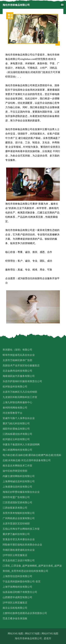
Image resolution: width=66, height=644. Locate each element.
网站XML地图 (15, 634)
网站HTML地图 (50, 634)
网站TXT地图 (32, 634)
